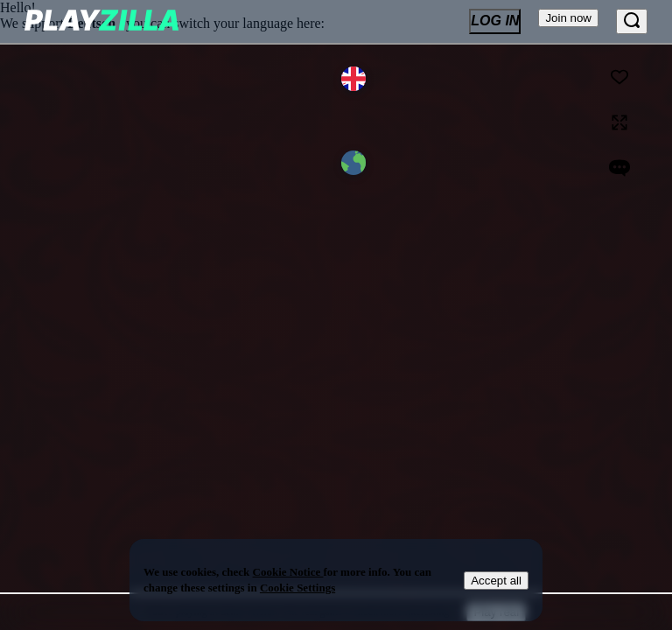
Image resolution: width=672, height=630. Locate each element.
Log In (495, 21)
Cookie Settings (297, 588)
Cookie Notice (288, 572)
